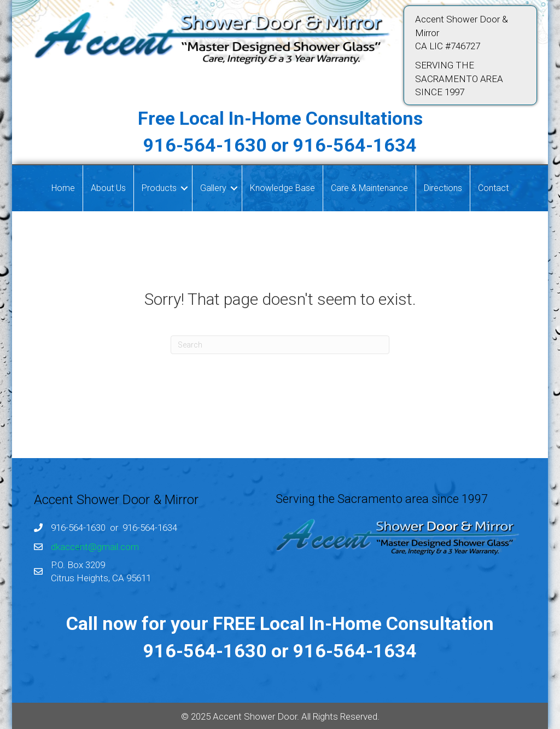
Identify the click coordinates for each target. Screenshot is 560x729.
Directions (443, 188)
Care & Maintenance (369, 188)
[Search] (280, 345)
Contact (493, 188)
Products (159, 188)
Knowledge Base (282, 188)
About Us (108, 188)
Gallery (213, 188)
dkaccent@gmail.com (95, 547)
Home (63, 188)
